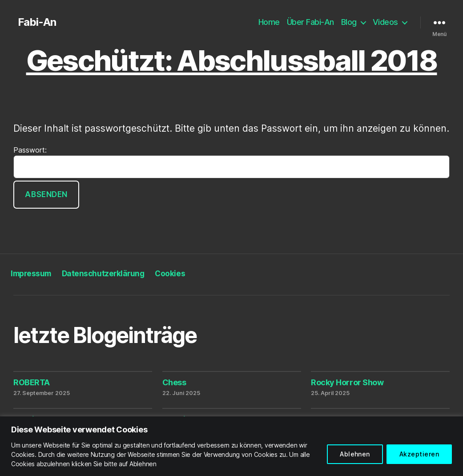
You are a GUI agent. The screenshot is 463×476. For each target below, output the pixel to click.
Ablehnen (355, 454)
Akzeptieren (419, 454)
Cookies (170, 274)
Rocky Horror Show (347, 382)
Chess (174, 382)
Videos (385, 22)
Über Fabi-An (310, 22)
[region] (231, 446)
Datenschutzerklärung (103, 274)
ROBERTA (32, 382)
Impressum (31, 274)
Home (269, 22)
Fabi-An (37, 22)
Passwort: (231, 162)
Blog (349, 22)
